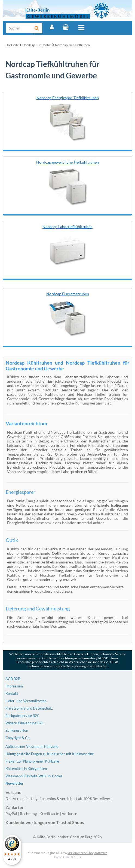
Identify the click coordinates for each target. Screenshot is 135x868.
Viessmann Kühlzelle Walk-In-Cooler (34, 776)
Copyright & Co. (18, 738)
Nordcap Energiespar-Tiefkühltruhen (68, 98)
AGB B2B (13, 679)
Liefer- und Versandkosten (26, 701)
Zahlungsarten (17, 730)
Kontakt (12, 693)
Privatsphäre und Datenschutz (29, 708)
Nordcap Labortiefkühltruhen (67, 227)
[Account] (52, 27)
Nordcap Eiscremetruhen (68, 294)
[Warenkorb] (66, 27)
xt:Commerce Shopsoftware (87, 853)
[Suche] (20, 28)
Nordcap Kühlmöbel (37, 45)
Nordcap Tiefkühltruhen (72, 45)
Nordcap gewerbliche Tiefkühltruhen (67, 162)
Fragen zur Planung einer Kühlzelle (32, 761)
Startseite (12, 45)
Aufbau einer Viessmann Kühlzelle (32, 746)
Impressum (14, 686)
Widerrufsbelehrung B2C (25, 723)
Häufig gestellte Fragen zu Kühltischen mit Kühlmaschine (50, 754)
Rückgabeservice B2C (22, 716)
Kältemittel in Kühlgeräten (26, 769)
